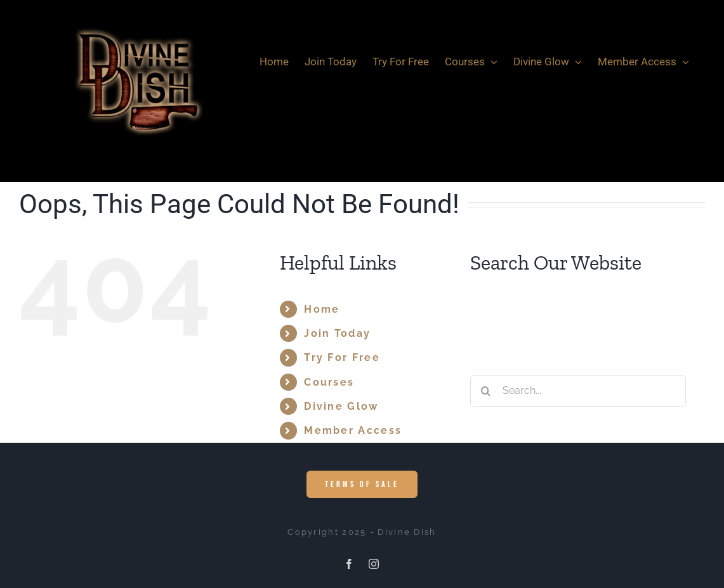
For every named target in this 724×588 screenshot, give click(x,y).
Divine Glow (341, 406)
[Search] (486, 391)
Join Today (337, 333)
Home (322, 309)
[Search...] (578, 391)
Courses (329, 382)
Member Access (353, 430)
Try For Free (342, 357)
